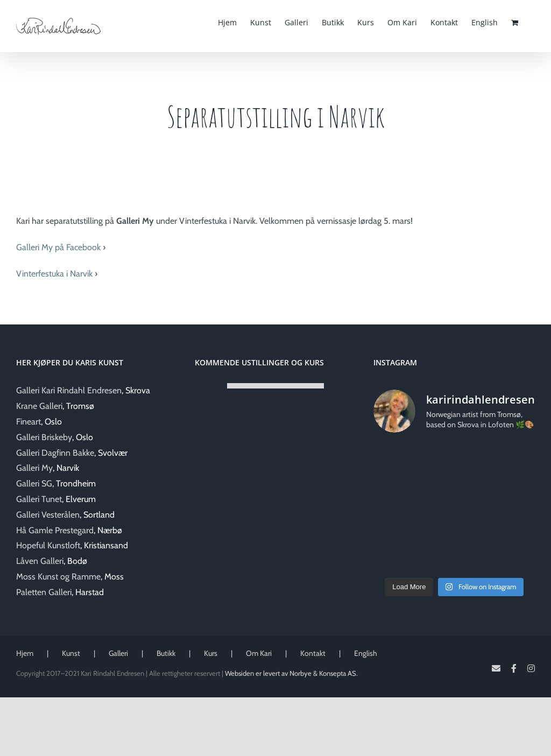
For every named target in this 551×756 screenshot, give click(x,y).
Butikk (166, 653)
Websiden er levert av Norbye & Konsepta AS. (291, 673)
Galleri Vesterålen (48, 515)
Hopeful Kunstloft (48, 545)
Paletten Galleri (44, 592)
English (366, 653)
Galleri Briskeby (44, 437)
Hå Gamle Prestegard (55, 530)
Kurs (211, 653)
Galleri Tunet (39, 499)
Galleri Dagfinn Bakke (55, 453)
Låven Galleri (40, 561)
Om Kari (259, 653)
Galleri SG (34, 483)
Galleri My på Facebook (58, 247)
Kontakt (313, 653)
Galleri (118, 653)
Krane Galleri (39, 406)
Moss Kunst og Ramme (58, 577)
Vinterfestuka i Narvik (54, 274)
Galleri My (34, 468)
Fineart (29, 422)
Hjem (25, 653)
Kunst (71, 653)
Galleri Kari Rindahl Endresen (69, 390)
